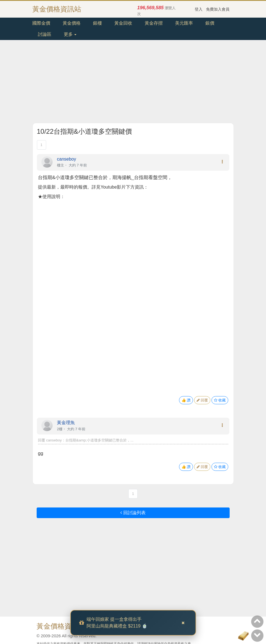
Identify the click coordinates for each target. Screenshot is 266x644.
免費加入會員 (218, 9)
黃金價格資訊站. (62, 626)
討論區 (45, 34)
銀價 (210, 23)
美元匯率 (184, 23)
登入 (199, 9)
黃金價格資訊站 (57, 9)
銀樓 (97, 23)
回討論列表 (133, 513)
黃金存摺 (154, 23)
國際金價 (41, 23)
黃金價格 (72, 23)
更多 (70, 34)
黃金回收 (123, 23)
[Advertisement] (133, 84)
